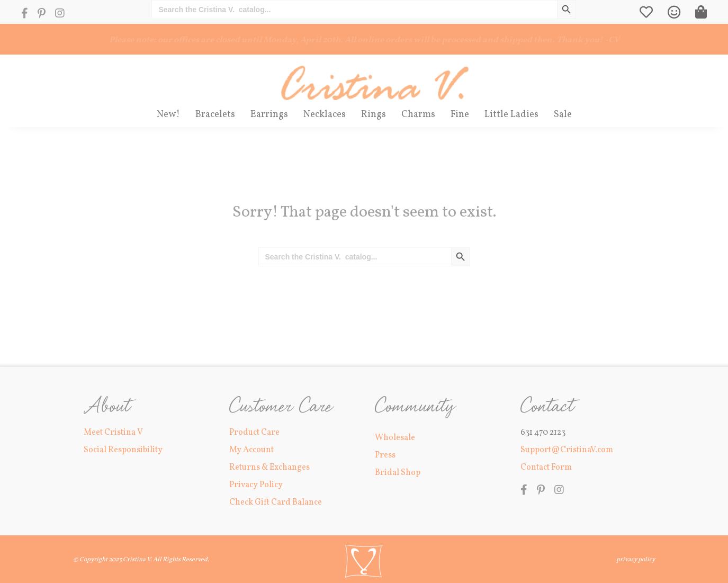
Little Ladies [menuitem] (511, 115)
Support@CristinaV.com (567, 450)
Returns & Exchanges (269, 468)
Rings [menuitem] (374, 115)
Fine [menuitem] (460, 115)
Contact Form (546, 468)
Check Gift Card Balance (276, 503)
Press (385, 455)
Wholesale (395, 437)
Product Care (254, 432)
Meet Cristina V (113, 432)
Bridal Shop (398, 473)
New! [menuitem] (168, 115)
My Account (251, 450)
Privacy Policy (256, 485)
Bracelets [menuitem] (215, 115)
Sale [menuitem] (563, 115)
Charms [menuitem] (418, 115)
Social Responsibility (123, 450)
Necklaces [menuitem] (325, 115)
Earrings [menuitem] (269, 115)
